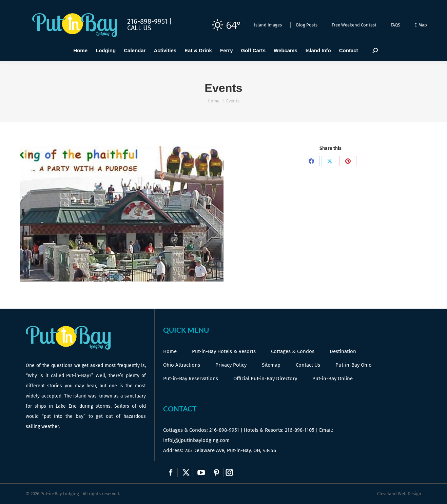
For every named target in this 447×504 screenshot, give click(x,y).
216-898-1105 (300, 430)
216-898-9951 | (150, 21)
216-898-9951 (224, 430)
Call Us (139, 28)
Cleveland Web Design (399, 494)
